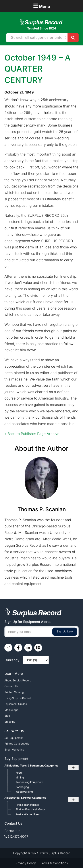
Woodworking (24, 792)
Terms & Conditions (54, 863)
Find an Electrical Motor (30, 809)
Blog (7, 716)
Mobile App (11, 710)
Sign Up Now (65, 631)
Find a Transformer (27, 805)
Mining (20, 777)
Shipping (10, 722)
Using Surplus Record (18, 698)
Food (19, 773)
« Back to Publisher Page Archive (32, 434)
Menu (41, 6)
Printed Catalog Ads (17, 744)
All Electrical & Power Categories (25, 798)
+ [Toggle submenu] (73, 767)
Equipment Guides (16, 704)
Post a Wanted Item (28, 814)
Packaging (22, 787)
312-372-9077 (18, 836)
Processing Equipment (29, 782)
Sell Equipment (14, 738)
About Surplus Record (18, 680)
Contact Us (11, 686)
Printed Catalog (14, 692)
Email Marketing (14, 750)
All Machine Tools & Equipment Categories (31, 766)
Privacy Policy (26, 863)
